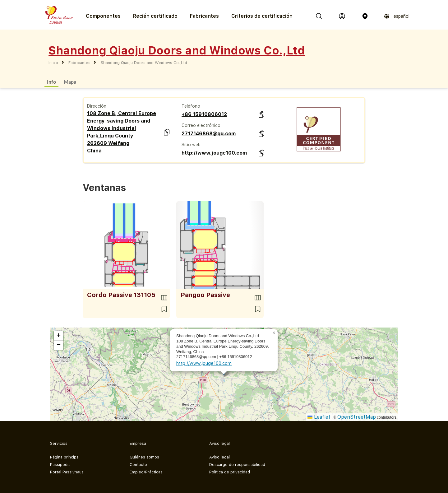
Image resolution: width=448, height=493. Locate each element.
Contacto (138, 465)
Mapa (70, 82)
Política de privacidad (230, 472)
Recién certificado (155, 16)
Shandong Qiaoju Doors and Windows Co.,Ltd (144, 63)
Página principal (65, 457)
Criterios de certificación (262, 16)
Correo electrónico (201, 125)
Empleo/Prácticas (146, 472)
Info (51, 82)
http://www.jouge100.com (214, 153)
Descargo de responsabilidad (237, 465)
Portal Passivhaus (67, 472)
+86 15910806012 (204, 114)
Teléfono (191, 106)
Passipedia (60, 465)
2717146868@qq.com (209, 134)
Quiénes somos (144, 457)
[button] (274, 333)
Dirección (97, 106)
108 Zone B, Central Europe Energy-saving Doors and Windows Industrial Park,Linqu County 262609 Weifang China (122, 132)
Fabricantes (204, 16)
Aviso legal (219, 457)
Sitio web (191, 145)
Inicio (53, 63)
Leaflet (319, 417)
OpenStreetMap (357, 417)
